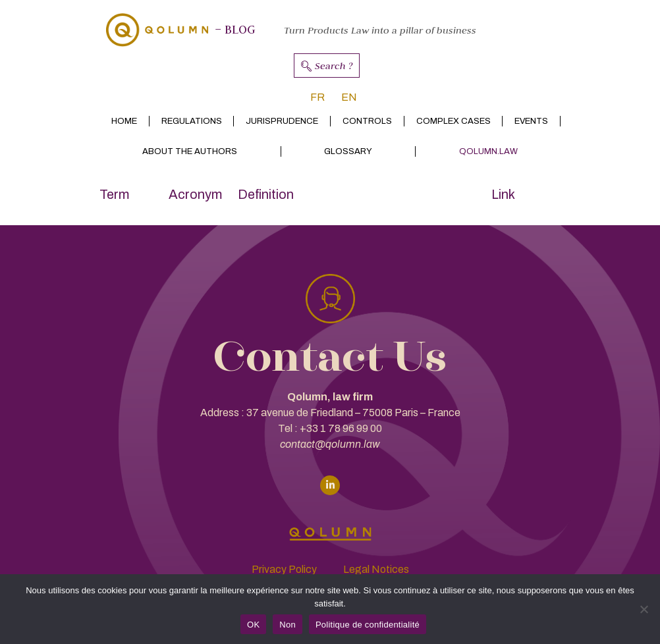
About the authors (190, 151)
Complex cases (454, 121)
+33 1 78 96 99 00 (341, 428)
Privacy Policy (284, 569)
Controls (367, 121)
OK (253, 625)
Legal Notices (376, 569)
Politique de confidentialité (368, 625)
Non (288, 625)
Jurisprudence (282, 121)
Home (124, 121)
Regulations (192, 121)
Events (531, 121)
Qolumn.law (488, 151)
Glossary (348, 151)
